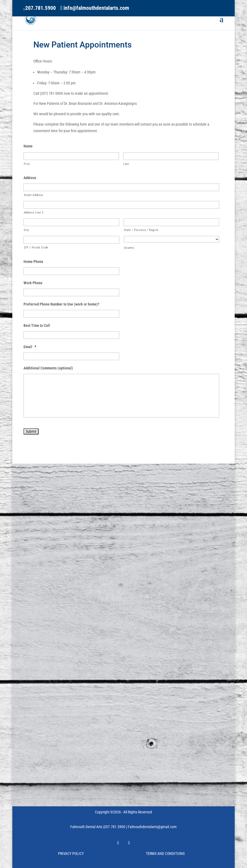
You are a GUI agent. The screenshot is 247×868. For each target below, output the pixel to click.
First (27, 164)
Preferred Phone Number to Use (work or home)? (61, 304)
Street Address (34, 195)
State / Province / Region (141, 230)
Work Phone (33, 283)
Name (28, 146)
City (27, 230)
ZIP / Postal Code (36, 247)
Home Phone (33, 262)
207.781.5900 (40, 8)
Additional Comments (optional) (48, 368)
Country (129, 248)
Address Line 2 (34, 212)
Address (30, 178)
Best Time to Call (37, 325)
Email (30, 347)
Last (126, 164)
